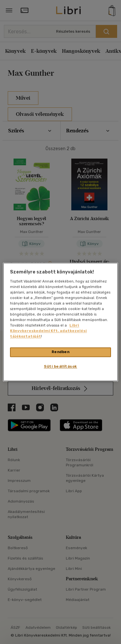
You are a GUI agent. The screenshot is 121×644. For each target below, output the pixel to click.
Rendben (61, 352)
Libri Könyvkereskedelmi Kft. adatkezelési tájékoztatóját (48, 331)
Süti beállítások (60, 367)
